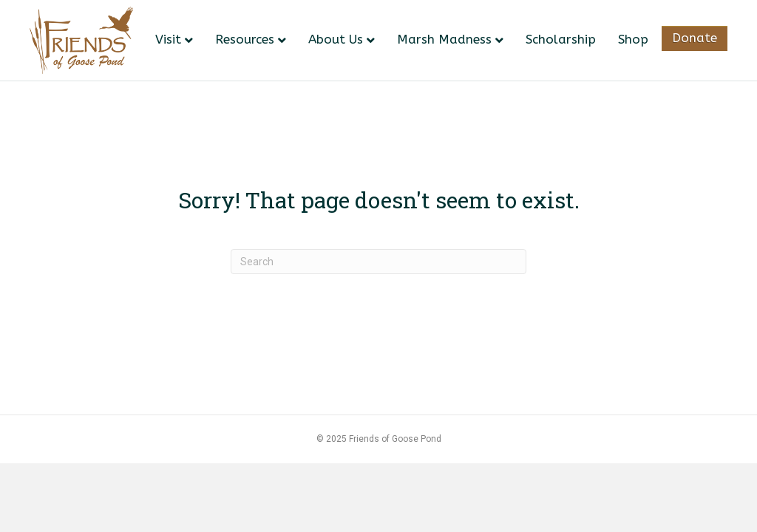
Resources (245, 39)
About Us (336, 39)
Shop (633, 39)
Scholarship (561, 39)
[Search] (378, 262)
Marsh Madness (444, 39)
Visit (168, 39)
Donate (695, 38)
